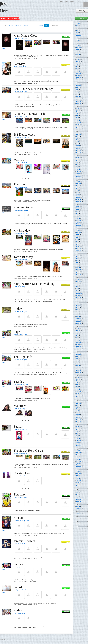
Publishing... (82, 11)
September (79, 74)
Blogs (46, 26)
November (79, 77)
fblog (5, 4)
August (78, 54)
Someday (72, 2)
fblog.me (6, 640)
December (79, 36)
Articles (41, 26)
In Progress (18, 26)
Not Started (26, 26)
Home (61, 2)
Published (10, 26)
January (78, 24)
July (77, 34)
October (78, 75)
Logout (79, 2)
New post (81, 18)
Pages (66, 2)
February (78, 47)
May (77, 30)
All (5, 26)
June (78, 32)
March (78, 49)
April (77, 25)
